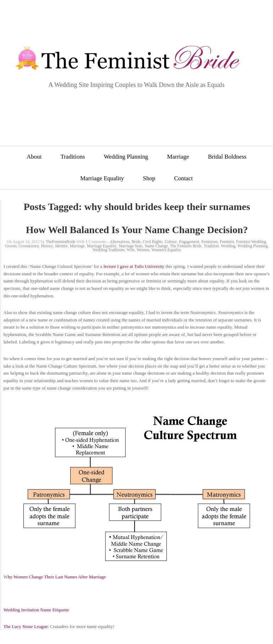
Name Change (156, 246)
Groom (11, 246)
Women (143, 250)
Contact (184, 178)
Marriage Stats (130, 246)
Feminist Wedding (251, 242)
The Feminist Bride (186, 246)
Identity (61, 246)
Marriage (178, 157)
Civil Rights (153, 242)
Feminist (227, 242)
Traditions (73, 157)
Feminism (209, 242)
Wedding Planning (126, 157)
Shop (149, 178)
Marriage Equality (102, 178)
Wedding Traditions (109, 250)
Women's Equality (166, 250)
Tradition (211, 246)
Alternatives (120, 242)
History (47, 246)
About (34, 157)
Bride (136, 242)
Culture (171, 242)
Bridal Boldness (227, 157)
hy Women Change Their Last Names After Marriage (57, 577)
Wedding (228, 246)
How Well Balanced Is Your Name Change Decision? (137, 230)
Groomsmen (29, 246)
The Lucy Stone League (26, 626)
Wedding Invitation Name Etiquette (36, 610)
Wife (131, 250)
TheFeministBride (61, 242)
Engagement (189, 242)
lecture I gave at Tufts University (134, 266)
